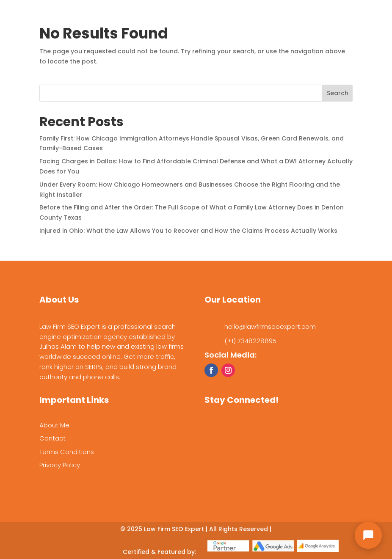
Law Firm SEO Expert (174, 529)
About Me (54, 425)
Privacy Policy (60, 465)
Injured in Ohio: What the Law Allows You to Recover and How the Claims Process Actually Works (188, 231)
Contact (52, 438)
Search (338, 93)
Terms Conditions (67, 452)
